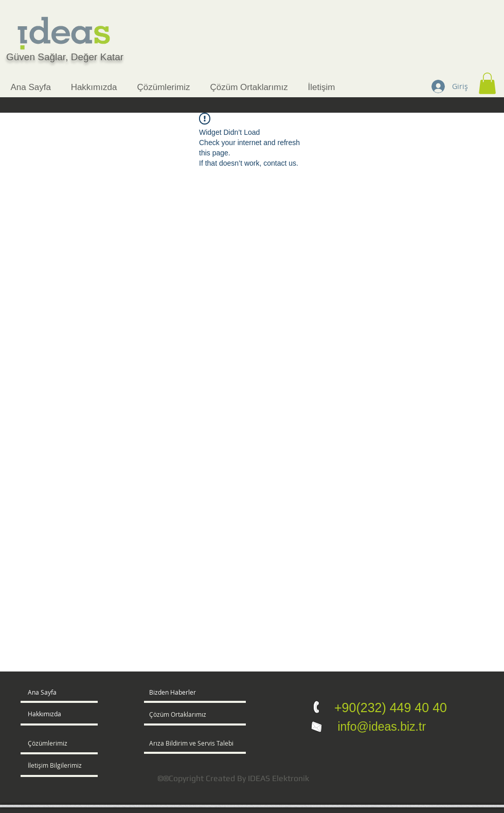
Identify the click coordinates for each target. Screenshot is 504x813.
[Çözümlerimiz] (57, 744)
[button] (487, 83)
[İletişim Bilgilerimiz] (57, 766)
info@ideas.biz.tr (380, 727)
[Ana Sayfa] (67, 693)
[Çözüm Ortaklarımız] (180, 715)
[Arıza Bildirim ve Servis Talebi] (208, 744)
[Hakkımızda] (67, 714)
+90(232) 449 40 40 (391, 708)
